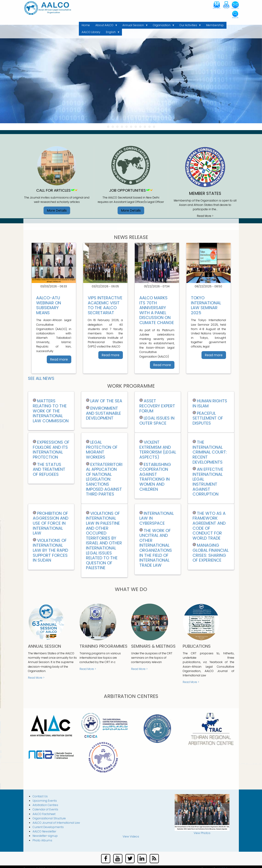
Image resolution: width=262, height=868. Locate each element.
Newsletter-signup (45, 836)
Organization (162, 26)
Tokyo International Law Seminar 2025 (206, 305)
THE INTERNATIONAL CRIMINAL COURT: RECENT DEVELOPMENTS (210, 452)
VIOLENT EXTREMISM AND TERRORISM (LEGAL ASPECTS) (158, 450)
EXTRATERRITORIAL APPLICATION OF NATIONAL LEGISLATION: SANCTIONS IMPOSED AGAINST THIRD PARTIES (104, 479)
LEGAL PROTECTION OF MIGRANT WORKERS (102, 450)
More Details (57, 210)
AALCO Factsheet (44, 814)
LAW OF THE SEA (106, 401)
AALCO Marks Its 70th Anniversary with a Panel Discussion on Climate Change (157, 310)
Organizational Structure (49, 818)
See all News (41, 378)
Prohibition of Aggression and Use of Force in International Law (51, 523)
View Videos (131, 836)
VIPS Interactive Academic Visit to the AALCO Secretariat (105, 305)
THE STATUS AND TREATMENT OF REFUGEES (49, 469)
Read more (59, 359)
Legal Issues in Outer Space (157, 421)
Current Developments (48, 827)
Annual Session (134, 26)
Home (86, 25)
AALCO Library (91, 32)
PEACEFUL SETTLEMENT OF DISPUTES (208, 418)
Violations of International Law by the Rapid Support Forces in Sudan (50, 550)
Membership (215, 25)
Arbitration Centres (45, 805)
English (112, 33)
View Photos (202, 833)
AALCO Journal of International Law (56, 823)
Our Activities (189, 26)
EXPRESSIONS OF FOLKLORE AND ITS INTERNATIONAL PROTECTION (51, 450)
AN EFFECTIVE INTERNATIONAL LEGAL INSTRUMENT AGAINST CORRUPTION (208, 482)
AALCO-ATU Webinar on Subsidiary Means (49, 305)
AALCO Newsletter (44, 831)
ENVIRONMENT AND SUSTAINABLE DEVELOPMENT (103, 413)
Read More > (205, 216)
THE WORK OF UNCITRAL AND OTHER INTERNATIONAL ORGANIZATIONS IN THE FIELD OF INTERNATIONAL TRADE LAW (156, 548)
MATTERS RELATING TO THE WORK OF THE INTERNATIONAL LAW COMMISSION (51, 411)
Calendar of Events (45, 809)
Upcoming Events (45, 801)
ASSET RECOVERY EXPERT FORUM (157, 406)
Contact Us (40, 796)
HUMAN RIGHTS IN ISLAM (210, 403)
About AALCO (105, 26)
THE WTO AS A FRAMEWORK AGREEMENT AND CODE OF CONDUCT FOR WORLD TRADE (209, 526)
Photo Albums (42, 840)
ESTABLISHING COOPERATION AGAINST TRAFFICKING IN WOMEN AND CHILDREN (155, 477)
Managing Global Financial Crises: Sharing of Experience (211, 553)
